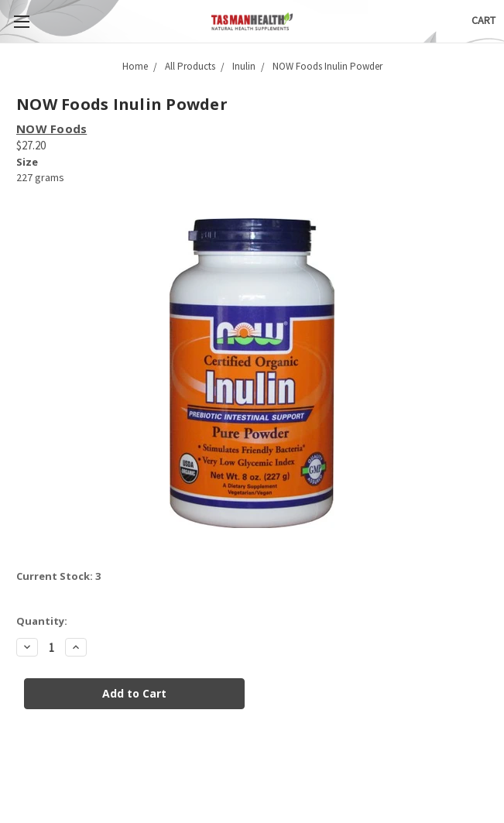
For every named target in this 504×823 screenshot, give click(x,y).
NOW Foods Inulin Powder (327, 66)
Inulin (244, 66)
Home (135, 66)
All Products (190, 66)
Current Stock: (58, 576)
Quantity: (42, 621)
